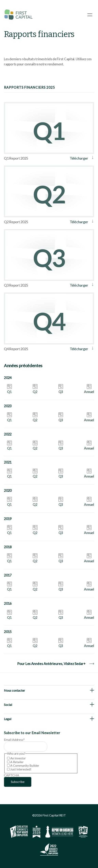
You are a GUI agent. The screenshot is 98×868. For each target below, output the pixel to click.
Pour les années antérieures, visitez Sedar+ (56, 664)
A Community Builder (25, 765)
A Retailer (17, 762)
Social (8, 705)
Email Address (14, 740)
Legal (8, 719)
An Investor (18, 758)
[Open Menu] (90, 15)
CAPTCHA (12, 775)
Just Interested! (21, 769)
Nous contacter (14, 690)
